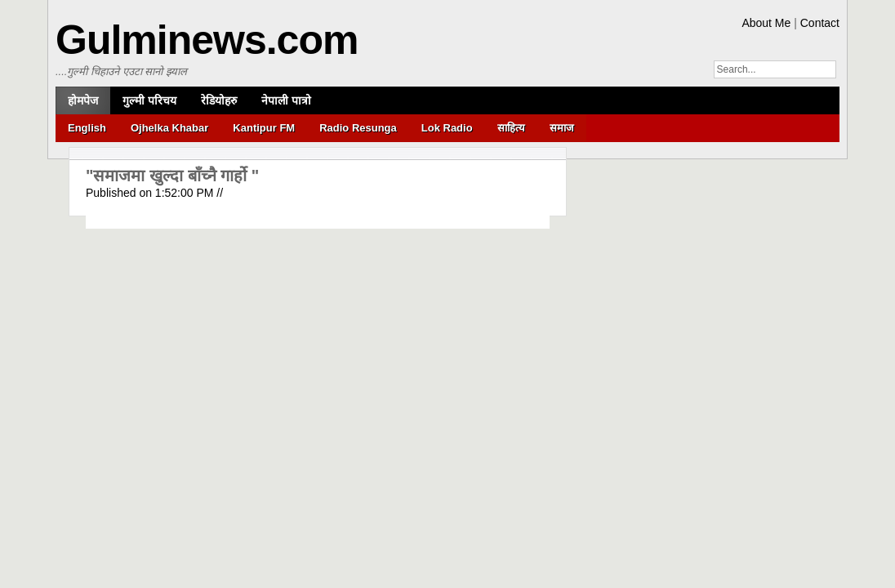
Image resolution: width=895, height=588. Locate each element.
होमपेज (83, 100)
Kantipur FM (264, 128)
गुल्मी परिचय (149, 100)
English (87, 128)
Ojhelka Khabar (169, 128)
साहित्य (511, 128)
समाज (562, 128)
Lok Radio (447, 128)
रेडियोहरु (219, 100)
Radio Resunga (358, 128)
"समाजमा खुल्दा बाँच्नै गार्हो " (172, 176)
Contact (820, 23)
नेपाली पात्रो (286, 100)
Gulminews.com (207, 40)
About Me (766, 23)
